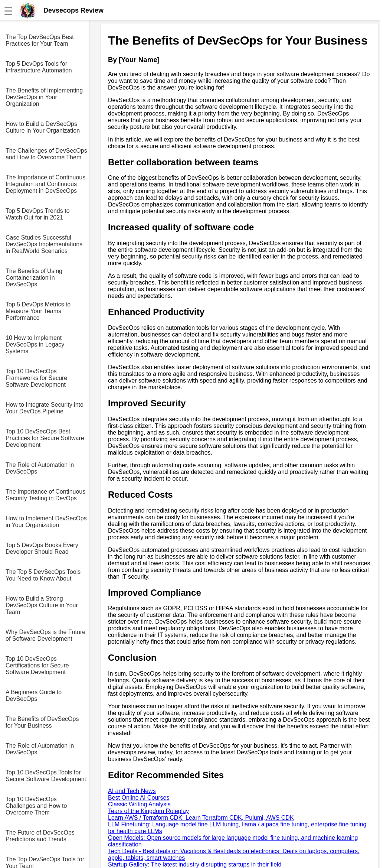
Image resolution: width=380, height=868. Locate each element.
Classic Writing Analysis (139, 804)
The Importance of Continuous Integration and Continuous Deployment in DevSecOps (45, 184)
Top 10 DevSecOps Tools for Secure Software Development (46, 776)
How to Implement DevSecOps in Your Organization (46, 522)
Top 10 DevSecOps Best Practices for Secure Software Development (45, 438)
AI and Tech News (132, 791)
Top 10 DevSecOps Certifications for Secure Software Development (37, 665)
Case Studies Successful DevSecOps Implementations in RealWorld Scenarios (44, 244)
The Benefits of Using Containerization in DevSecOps (34, 278)
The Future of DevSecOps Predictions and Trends (40, 836)
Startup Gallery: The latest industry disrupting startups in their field (195, 864)
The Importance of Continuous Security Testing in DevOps (45, 495)
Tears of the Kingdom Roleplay (148, 811)
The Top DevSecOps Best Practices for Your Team (40, 40)
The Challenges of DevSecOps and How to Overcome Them (46, 154)
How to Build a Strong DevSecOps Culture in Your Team (42, 605)
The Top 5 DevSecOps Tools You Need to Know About (43, 575)
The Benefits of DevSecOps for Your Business (42, 722)
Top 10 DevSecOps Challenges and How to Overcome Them (36, 806)
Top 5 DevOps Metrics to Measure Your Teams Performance (38, 311)
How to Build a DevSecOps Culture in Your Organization (43, 127)
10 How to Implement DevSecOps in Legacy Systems (35, 344)
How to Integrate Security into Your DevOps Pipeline (45, 408)
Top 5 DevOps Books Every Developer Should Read (42, 548)
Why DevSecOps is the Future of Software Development (45, 635)
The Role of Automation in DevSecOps (40, 468)
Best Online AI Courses (139, 798)
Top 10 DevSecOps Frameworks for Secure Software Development (36, 378)
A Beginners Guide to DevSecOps (34, 695)
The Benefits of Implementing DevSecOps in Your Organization (44, 97)
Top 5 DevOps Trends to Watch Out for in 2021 (38, 214)
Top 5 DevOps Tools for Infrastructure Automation (39, 67)
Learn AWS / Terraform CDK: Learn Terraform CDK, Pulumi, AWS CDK (201, 818)
